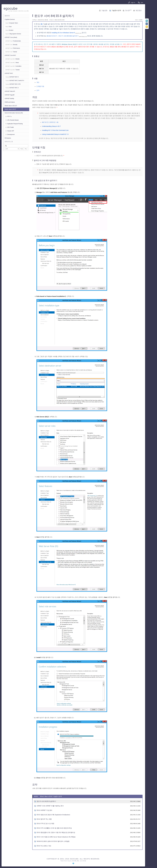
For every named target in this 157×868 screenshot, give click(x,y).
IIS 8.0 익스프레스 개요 (44, 846)
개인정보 (138, 11)
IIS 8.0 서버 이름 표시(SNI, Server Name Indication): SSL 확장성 (56, 837)
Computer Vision (12, 23)
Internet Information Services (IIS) (14, 113)
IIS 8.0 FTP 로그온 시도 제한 (45, 823)
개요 (38, 82)
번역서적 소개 (9, 142)
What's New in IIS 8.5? (11, 106)
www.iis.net (78, 33)
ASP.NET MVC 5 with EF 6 (15, 81)
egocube (11, 8)
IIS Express (8, 138)
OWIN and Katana (10, 102)
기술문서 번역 (116, 11)
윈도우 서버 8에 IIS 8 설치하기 (46, 801)
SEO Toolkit (10, 127)
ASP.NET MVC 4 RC (13, 84)
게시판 (128, 11)
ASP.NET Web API (10, 91)
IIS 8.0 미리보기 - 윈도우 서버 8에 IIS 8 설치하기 (63, 36)
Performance (13, 48)
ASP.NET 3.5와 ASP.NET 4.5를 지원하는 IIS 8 (50, 806)
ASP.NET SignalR (9, 95)
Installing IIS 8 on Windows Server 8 (63, 33)
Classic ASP (10, 131)
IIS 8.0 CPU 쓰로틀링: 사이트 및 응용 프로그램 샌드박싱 (54, 828)
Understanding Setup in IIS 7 (51, 126)
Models (12, 59)
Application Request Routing (14, 124)
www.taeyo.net (83, 36)
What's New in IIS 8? (10, 109)
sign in (132, 2)
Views (12, 63)
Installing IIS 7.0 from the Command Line (55, 130)
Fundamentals (13, 41)
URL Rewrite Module (12, 120)
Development (10, 134)
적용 (22, 149)
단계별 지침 (40, 86)
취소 (26, 149)
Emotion (9, 30)
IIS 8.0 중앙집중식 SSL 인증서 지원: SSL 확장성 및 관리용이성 (56, 832)
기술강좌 (104, 11)
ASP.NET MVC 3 (12, 88)
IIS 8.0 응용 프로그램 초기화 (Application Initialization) (53, 815)
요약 (38, 90)
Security (11, 45)
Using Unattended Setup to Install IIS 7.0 (55, 134)
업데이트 (7, 16)
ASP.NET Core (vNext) (11, 37)
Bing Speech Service (13, 34)
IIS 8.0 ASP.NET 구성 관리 (44, 810)
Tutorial (11, 52)
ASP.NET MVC (9, 73)
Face (8, 27)
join (140, 2)
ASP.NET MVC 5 (12, 77)
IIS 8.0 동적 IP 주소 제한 (44, 819)
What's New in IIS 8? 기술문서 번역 (51, 796)
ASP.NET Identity (9, 98)
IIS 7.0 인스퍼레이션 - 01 (50, 122)
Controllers (13, 66)
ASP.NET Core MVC (10, 55)
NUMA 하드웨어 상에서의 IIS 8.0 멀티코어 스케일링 (53, 841)
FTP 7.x (8, 116)
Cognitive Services (10, 19)
